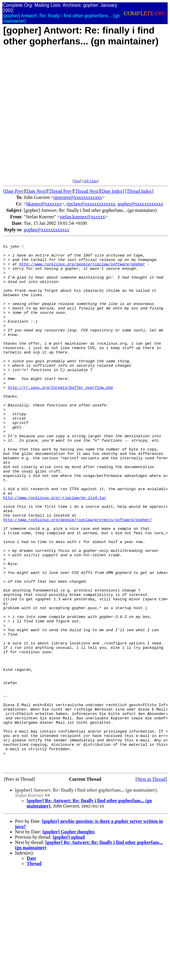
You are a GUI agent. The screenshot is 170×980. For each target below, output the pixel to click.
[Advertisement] (63, 116)
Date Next (36, 191)
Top (77, 181)
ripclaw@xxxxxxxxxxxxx (91, 204)
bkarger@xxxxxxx (44, 204)
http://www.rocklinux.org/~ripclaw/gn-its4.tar (55, 550)
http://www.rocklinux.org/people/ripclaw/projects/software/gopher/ (78, 576)
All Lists (90, 181)
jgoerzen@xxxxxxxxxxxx (78, 197)
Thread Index (139, 191)
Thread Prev (60, 191)
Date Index (112, 191)
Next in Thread (151, 885)
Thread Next (87, 191)
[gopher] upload (69, 943)
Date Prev (14, 191)
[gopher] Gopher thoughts (69, 938)
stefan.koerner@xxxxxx (82, 217)
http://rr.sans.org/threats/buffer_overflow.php (61, 417)
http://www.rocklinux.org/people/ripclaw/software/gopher (82, 269)
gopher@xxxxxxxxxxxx (140, 204)
